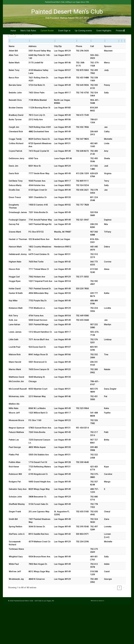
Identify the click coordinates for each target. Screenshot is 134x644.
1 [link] (119, 627)
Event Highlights (104, 36)
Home (13, 36)
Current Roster (47, 36)
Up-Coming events (83, 36)
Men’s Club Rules (28, 36)
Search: (91, 73)
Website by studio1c (97, 640)
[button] (10, 80)
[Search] (124, 35)
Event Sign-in (64, 36)
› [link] (124, 627)
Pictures (120, 36)
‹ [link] (115, 627)
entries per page (25, 73)
